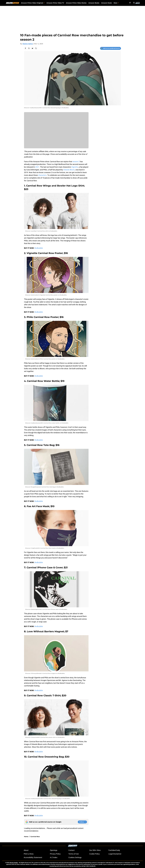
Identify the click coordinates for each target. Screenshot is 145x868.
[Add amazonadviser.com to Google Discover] (111, 48)
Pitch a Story (29, 854)
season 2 (76, 162)
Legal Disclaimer (115, 854)
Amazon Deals (107, 3)
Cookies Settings (75, 857)
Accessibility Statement (33, 857)
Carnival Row (35, 837)
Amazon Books (94, 3)
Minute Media (14, 863)
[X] (134, 3)
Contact (71, 850)
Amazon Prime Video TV (55, 3)
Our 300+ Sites (95, 850)
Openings (54, 850)
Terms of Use (74, 854)
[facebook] (130, 3)
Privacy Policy (55, 854)
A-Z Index (54, 857)
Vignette (75, 167)
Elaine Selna (28, 44)
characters (42, 175)
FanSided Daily (114, 850)
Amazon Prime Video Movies (76, 3)
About (26, 850)
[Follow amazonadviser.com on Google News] (82, 822)
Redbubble (39, 248)
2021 (37, 167)
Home (26, 837)
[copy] (36, 48)
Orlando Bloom (69, 170)
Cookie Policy (94, 854)
